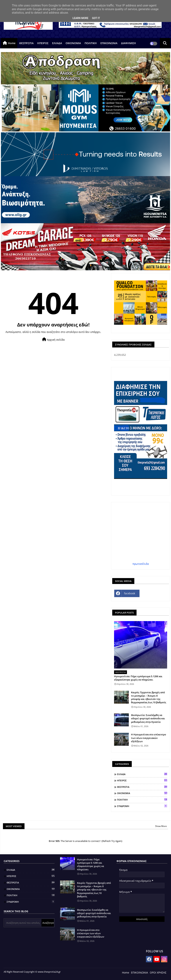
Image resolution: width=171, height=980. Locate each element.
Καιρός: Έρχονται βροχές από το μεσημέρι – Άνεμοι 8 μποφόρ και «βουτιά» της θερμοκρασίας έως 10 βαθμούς (149, 697)
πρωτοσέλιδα (141, 564)
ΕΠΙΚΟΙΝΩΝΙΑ (109, 43)
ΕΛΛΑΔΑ (57, 43)
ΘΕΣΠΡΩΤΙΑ (26, 43)
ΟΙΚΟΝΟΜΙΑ (73, 43)
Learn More (80, 18)
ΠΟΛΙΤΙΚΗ (91, 43)
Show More (161, 826)
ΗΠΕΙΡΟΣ (43, 43)
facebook (130, 593)
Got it (96, 18)
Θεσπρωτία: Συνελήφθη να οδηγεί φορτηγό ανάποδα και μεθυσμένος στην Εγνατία (148, 718)
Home (12, 43)
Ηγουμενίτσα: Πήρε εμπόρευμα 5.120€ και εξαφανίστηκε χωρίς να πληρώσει (138, 678)
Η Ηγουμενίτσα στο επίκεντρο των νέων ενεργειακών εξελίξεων (149, 738)
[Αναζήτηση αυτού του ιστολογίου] (23, 923)
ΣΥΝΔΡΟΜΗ (142, 806)
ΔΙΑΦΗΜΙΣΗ (129, 43)
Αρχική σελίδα (53, 339)
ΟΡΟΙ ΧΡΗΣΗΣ (158, 973)
